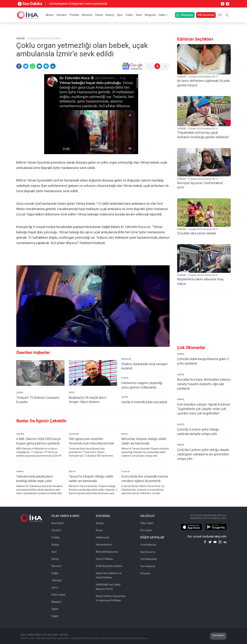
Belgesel (150, 15)
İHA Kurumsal (206, 15)
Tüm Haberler (148, 566)
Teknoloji (56, 580)
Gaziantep (74, 434)
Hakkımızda (102, 537)
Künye (99, 530)
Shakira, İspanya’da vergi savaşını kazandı (144, 366)
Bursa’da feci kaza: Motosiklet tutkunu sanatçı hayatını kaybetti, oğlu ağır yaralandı (204, 384)
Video (129, 15)
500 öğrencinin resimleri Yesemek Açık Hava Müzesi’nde (91, 441)
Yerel (139, 15)
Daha (162, 15)
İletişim (100, 523)
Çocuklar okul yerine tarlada (197, 233)
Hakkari (20, 471)
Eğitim (55, 609)
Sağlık (55, 573)
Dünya (99, 15)
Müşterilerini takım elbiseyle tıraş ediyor (200, 281)
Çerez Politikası (104, 559)
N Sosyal (145, 573)
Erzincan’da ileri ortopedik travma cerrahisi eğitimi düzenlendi (145, 479)
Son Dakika (30, 4)
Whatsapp (185, 15)
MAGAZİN (126, 359)
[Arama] (227, 15)
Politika (74, 15)
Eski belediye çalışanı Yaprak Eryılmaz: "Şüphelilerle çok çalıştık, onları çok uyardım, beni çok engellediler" (204, 409)
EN (220, 15)
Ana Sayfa (57, 523)
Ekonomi (87, 15)
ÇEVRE (125, 397)
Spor (120, 15)
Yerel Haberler (148, 545)
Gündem (62, 15)
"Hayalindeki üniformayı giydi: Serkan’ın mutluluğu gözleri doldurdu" (203, 135)
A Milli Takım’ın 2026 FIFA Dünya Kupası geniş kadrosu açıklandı (38, 441)
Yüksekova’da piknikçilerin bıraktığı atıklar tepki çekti (35, 479)
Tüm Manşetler (149, 559)
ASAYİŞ (181, 354)
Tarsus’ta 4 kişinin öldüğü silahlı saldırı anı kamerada (91, 479)
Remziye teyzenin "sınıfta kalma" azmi (200, 185)
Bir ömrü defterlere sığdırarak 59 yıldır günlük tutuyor (204, 83)
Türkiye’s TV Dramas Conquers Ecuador (38, 400)
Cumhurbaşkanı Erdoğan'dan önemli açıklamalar (78, 4)
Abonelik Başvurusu (107, 552)
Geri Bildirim (218, 635)
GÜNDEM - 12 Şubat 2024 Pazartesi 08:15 (197, 77)
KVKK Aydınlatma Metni (109, 566)
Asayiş (110, 15)
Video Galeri (147, 523)
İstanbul (20, 434)
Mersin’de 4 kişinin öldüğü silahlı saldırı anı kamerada (144, 441)
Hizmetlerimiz (104, 545)
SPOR (72, 393)
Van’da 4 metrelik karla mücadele (144, 402)
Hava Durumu (148, 552)
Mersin (125, 434)
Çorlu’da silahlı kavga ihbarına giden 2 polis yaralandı (203, 361)
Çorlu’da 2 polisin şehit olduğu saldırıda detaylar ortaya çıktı (198, 432)
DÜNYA (20, 393)
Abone (50, 15)
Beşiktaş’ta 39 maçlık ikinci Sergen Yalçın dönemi (88, 400)
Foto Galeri (146, 530)
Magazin (56, 602)
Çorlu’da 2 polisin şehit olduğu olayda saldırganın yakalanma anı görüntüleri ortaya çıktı (203, 454)
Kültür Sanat (58, 595)
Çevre (55, 588)
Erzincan (126, 471)
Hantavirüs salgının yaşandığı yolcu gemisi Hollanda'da (142, 385)
